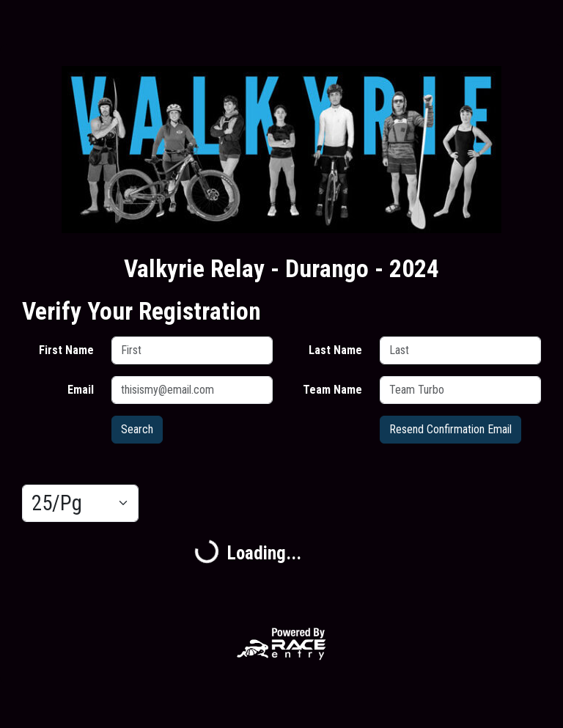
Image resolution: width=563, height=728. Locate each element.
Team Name (332, 390)
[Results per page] (80, 504)
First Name (66, 350)
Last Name (335, 350)
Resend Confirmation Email (450, 429)
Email (81, 390)
